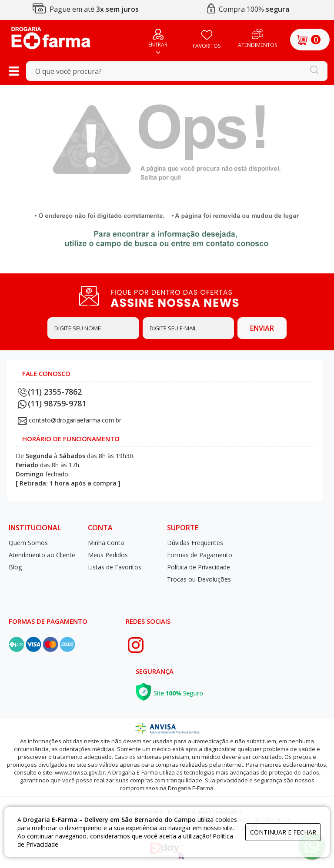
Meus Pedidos (108, 555)
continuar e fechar (283, 832)
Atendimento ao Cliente (42, 555)
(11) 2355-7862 (50, 392)
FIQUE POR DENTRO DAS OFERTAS (184, 298)
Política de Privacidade (199, 567)
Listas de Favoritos (115, 567)
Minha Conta (106, 543)
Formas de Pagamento (200, 555)
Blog (15, 567)
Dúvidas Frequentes (195, 543)
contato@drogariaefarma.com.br (75, 420)
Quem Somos (28, 543)
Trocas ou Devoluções (199, 579)
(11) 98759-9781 (52, 403)
